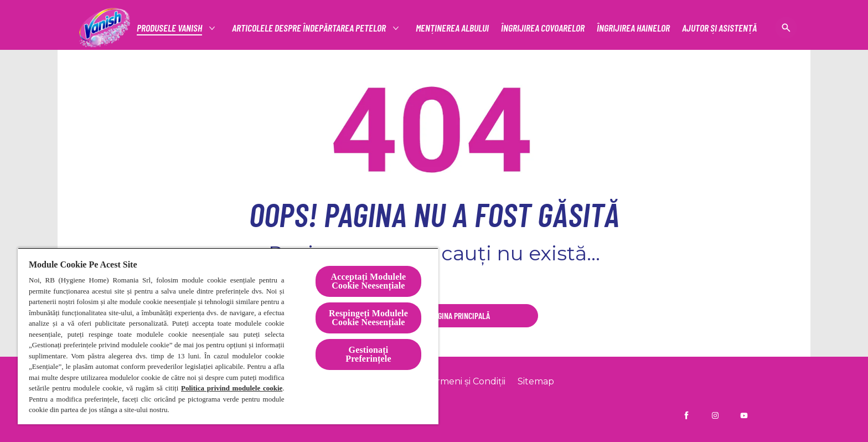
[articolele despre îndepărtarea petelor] (309, 28)
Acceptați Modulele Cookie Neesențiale (369, 281)
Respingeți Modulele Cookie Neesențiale (368, 318)
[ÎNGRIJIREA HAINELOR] (633, 28)
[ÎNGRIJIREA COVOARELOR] (543, 28)
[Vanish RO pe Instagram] (715, 415)
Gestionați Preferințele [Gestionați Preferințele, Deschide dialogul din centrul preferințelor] (368, 354)
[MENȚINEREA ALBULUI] (452, 28)
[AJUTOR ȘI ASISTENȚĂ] (719, 28)
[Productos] (170, 28)
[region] (228, 336)
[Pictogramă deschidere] (786, 28)
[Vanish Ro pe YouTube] (744, 415)
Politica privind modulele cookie (232, 388)
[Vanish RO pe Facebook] (686, 415)
